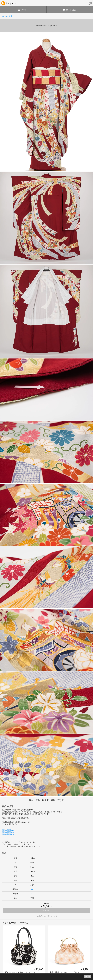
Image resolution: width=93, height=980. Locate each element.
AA (31, 894)
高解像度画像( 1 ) (8, 830)
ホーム (4, 16)
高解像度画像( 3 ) (8, 834)
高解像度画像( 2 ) (8, 832)
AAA (32, 889)
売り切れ (88, 977)
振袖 (10, 16)
